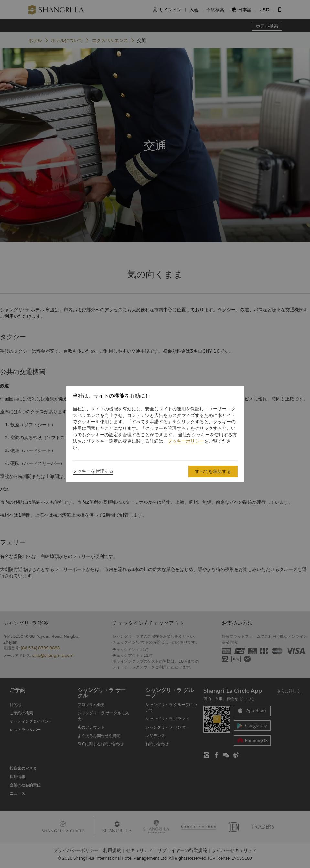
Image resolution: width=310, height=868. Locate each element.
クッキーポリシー (186, 441)
